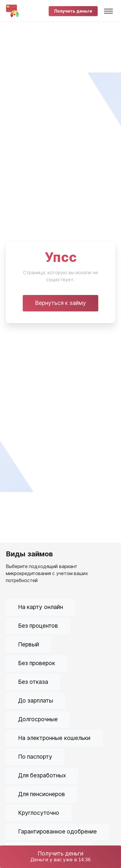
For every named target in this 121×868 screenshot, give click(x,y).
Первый (29, 644)
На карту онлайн (41, 607)
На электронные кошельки (54, 738)
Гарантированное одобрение (57, 832)
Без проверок (37, 663)
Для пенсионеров (42, 794)
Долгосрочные (38, 719)
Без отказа (33, 682)
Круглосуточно (39, 813)
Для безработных (42, 775)
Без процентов (38, 626)
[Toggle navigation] (108, 11)
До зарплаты (36, 701)
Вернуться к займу (61, 303)
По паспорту (35, 757)
